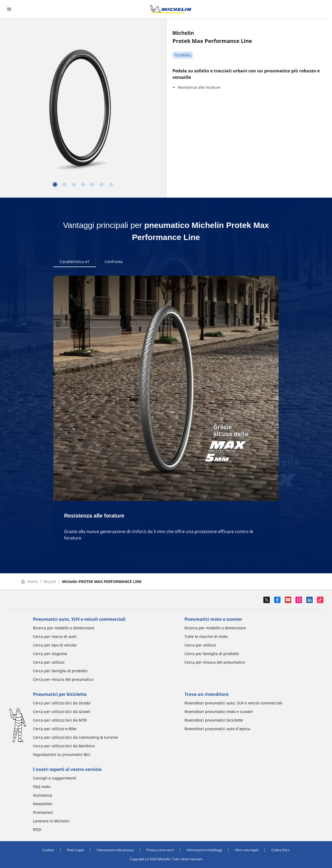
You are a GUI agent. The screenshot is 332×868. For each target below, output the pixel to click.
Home (29, 581)
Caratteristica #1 (75, 262)
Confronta (114, 262)
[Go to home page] (171, 9)
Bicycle (50, 581)
